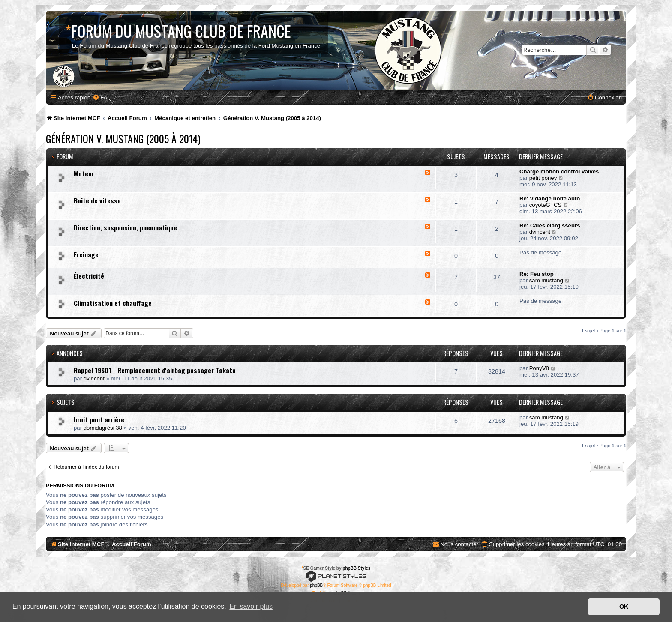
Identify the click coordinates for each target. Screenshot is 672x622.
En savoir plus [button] (251, 606)
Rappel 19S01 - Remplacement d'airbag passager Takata (155, 370)
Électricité (89, 276)
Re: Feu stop (537, 274)
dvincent (540, 232)
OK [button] (624, 607)
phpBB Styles (356, 568)
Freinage (86, 254)
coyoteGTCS (546, 205)
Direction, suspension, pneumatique (125, 227)
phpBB (316, 585)
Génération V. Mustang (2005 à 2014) (123, 138)
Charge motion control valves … (563, 172)
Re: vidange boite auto (550, 199)
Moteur (84, 173)
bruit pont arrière (99, 419)
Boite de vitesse (97, 200)
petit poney (543, 178)
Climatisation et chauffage (113, 303)
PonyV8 (539, 368)
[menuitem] (102, 97)
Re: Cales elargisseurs (550, 226)
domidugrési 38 (103, 428)
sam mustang (546, 280)
